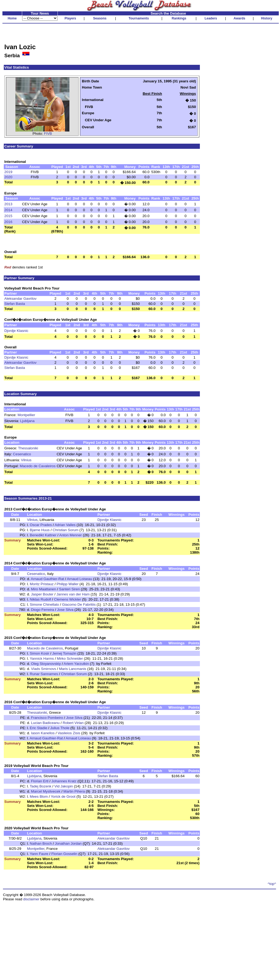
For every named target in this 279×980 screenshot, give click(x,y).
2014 (8, 210)
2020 (8, 177)
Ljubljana (27, 421)
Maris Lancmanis (73, 669)
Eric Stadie (38, 728)
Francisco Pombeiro (47, 718)
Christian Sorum (66, 530)
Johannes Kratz (64, 781)
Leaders (211, 18)
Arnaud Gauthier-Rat (47, 579)
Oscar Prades (41, 525)
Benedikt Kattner (43, 535)
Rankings (179, 18)
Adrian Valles (65, 525)
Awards (239, 18)
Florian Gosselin (64, 854)
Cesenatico (22, 454)
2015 (8, 216)
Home (12, 18)
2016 (8, 222)
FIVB (48, 134)
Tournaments (139, 18)
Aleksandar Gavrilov (20, 299)
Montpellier (26, 415)
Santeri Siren (70, 589)
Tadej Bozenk (41, 786)
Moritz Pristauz (42, 584)
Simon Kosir (39, 653)
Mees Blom (39, 797)
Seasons (100, 18)
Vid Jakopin (64, 786)
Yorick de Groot (63, 797)
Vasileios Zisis (69, 733)
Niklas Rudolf (40, 599)
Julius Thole (60, 728)
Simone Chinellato (44, 604)
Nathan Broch (41, 843)
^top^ (272, 884)
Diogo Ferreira (43, 610)
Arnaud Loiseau (79, 579)
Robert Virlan (73, 723)
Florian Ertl (40, 781)
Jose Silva (65, 610)
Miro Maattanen (44, 589)
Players (70, 18)
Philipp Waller (68, 584)
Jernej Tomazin (64, 653)
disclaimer (31, 899)
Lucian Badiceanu (45, 723)
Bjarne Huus (40, 530)
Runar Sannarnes (44, 674)
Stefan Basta (15, 304)
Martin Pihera (74, 791)
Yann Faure (39, 854)
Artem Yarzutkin (76, 664)
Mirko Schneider (70, 659)
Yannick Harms (42, 659)
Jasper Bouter (42, 594)
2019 (8, 172)
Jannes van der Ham (73, 594)
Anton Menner (70, 535)
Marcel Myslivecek (46, 791)
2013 (8, 204)
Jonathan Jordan (68, 843)
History (267, 18)
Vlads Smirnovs (44, 669)
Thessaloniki (28, 448)
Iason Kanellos (43, 733)
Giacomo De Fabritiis (79, 604)
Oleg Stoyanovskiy (46, 664)
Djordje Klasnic (16, 331)
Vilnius (26, 460)
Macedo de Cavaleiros (38, 466)
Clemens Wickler (68, 599)
